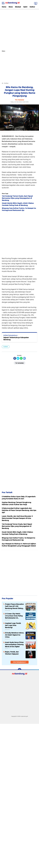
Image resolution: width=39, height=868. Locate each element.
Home (4, 7)
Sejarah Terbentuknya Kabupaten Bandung (16, 339)
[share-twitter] (18, 358)
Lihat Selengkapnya (19, 662)
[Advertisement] (19, 28)
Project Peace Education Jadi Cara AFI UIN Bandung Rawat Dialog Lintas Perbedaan (14, 606)
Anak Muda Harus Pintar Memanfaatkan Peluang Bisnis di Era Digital (14, 644)
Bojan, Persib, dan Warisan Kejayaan (12, 653)
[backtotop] (20, 670)
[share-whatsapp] (21, 358)
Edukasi (18, 7)
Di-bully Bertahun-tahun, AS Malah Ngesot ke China (14, 635)
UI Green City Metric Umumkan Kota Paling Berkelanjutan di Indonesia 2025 (14, 616)
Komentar (19, 363)
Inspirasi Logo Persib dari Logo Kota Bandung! (13, 625)
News (11, 7)
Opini (25, 7)
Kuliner (32, 7)
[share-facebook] (15, 358)
